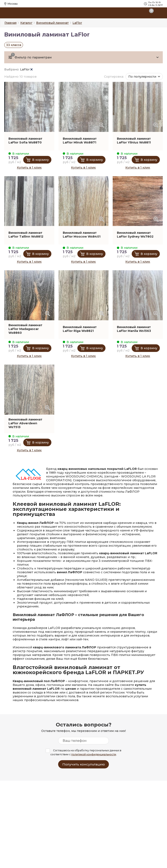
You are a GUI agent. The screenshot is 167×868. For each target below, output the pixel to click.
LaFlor (26, 69)
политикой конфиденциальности (94, 754)
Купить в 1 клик (29, 168)
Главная (10, 23)
